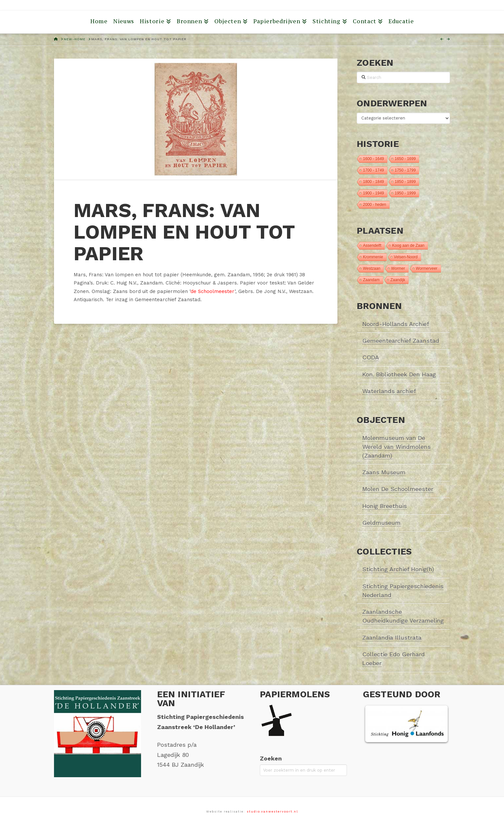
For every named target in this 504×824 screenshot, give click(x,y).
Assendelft (372, 246)
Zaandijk (398, 280)
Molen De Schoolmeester (398, 489)
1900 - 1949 (373, 193)
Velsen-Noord (406, 257)
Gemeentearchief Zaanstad (401, 341)
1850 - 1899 (405, 182)
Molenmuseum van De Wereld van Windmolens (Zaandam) (396, 447)
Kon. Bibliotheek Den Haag (399, 374)
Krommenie (373, 257)
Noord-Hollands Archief (396, 324)
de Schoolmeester (213, 291)
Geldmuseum (381, 523)
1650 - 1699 (405, 159)
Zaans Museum (384, 472)
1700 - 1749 (373, 170)
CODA (371, 357)
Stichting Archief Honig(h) (398, 569)
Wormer (398, 268)
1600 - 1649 (373, 159)
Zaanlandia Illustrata (392, 638)
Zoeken (271, 758)
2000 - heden (375, 205)
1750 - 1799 (405, 170)
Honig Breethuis (385, 506)
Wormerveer (427, 268)
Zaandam (371, 280)
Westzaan (372, 268)
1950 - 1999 (405, 193)
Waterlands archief (389, 391)
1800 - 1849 (373, 182)
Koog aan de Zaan (408, 246)
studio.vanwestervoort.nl (272, 812)
